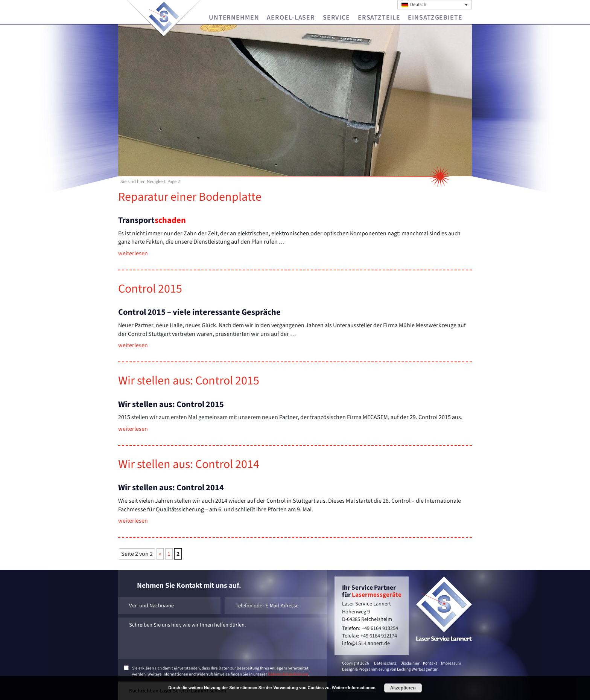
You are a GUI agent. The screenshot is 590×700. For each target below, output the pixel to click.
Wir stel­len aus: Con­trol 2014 (189, 464)
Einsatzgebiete (435, 18)
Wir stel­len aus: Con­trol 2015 (189, 381)
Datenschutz (385, 663)
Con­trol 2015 (150, 289)
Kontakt (430, 663)
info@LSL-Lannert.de (366, 643)
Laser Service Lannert (164, 17)
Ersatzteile (379, 18)
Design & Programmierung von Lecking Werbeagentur (390, 669)
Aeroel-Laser (291, 18)
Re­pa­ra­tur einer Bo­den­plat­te (190, 197)
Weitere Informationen (354, 688)
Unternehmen (234, 18)
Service (336, 18)
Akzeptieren (403, 688)
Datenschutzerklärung (288, 674)
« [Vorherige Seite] (160, 554)
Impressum (451, 663)
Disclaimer (410, 663)
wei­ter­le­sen (133, 253)
